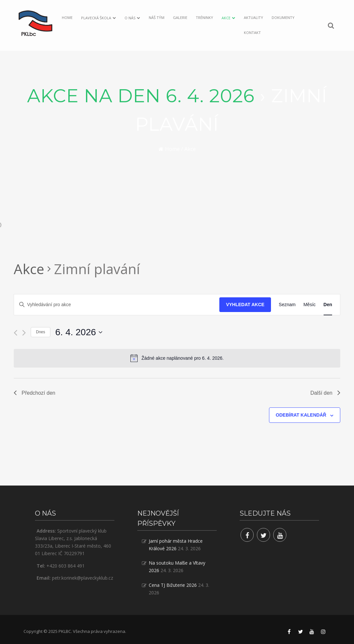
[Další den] (24, 333)
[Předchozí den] (16, 333)
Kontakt (252, 33)
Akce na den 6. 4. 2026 (141, 96)
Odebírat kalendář (301, 415)
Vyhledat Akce (245, 305)
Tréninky (204, 17)
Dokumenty (283, 17)
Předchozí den (34, 393)
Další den (325, 393)
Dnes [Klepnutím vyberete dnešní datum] (41, 332)
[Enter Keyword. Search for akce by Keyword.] (117, 305)
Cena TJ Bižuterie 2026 (173, 585)
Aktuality (253, 17)
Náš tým (157, 17)
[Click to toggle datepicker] (79, 332)
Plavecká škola (96, 18)
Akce (226, 18)
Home (67, 17)
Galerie (180, 17)
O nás (130, 18)
